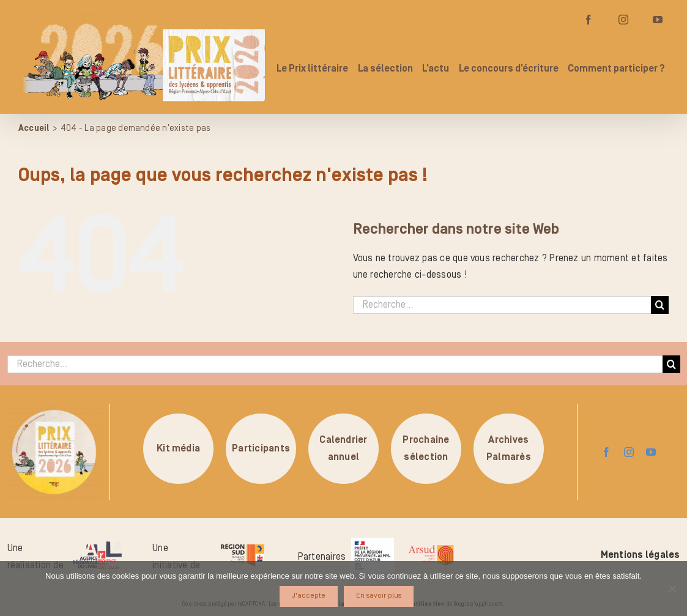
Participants (261, 448)
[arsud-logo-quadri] (431, 547)
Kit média (178, 448)
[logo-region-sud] (242, 544)
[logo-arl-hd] (97, 546)
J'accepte (309, 596)
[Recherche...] (502, 305)
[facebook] (606, 452)
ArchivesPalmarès (509, 448)
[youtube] (651, 452)
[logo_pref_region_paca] (373, 543)
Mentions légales (641, 555)
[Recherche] (660, 305)
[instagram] (629, 452)
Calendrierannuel (343, 448)
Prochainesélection (426, 448)
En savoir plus (379, 596)
